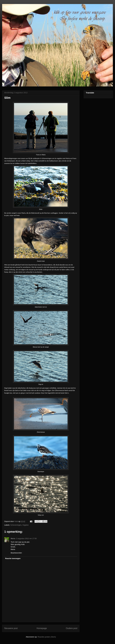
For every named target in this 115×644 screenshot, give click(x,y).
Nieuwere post (11, 628)
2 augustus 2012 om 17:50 (26, 538)
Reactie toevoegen (13, 558)
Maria (13, 538)
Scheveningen (16, 525)
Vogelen (25, 525)
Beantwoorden (16, 553)
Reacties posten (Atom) (47, 637)
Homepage (42, 628)
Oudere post (72, 628)
